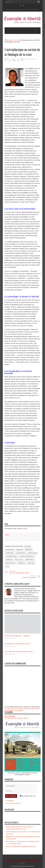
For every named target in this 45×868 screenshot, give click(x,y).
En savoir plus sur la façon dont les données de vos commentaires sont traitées (22, 709)
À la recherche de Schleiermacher (16, 718)
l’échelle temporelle (27, 556)
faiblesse (20, 550)
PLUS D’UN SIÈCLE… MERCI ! (17, 636)
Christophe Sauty (15, 59)
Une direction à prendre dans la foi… (19, 651)
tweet (7, 535)
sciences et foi (33, 59)
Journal (16, 40)
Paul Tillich (19, 560)
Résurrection (10, 563)
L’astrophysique (11, 556)
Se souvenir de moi (28, 796)
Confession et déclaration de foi (17, 644)
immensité (29, 550)
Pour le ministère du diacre (24, 572)
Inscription (10, 801)
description (10, 550)
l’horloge (9, 560)
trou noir (31, 563)
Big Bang (28, 546)
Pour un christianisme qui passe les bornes (21, 846)
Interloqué (10, 553)
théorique (21, 563)
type (7, 566)
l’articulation (33, 553)
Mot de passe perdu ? (14, 803)
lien (26, 529)
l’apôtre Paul (21, 553)
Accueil (8, 40)
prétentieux (30, 560)
